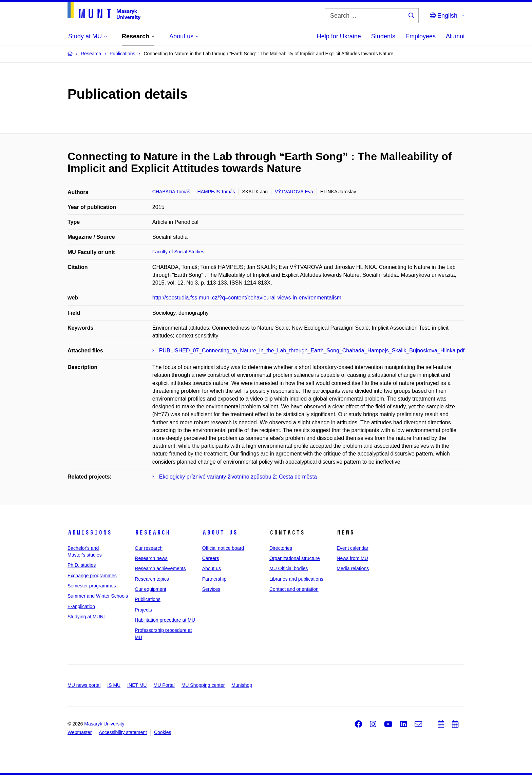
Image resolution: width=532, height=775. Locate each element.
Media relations (353, 568)
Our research (149, 548)
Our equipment (150, 589)
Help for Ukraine (339, 36)
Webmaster (80, 732)
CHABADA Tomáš (171, 192)
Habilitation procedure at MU (165, 620)
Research (152, 532)
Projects (143, 610)
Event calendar (352, 548)
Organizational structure (295, 558)
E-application (81, 606)
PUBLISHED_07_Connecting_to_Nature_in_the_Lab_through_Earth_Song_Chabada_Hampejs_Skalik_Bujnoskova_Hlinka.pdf (312, 351)
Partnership (214, 579)
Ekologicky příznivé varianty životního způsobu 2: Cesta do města (238, 477)
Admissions (90, 532)
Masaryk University (104, 724)
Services (211, 589)
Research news (151, 558)
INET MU (137, 685)
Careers (211, 558)
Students (383, 36)
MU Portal (164, 685)
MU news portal (84, 685)
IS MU (114, 685)
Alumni (455, 36)
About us (220, 532)
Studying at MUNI (86, 617)
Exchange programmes (92, 576)
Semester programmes (92, 586)
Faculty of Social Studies (178, 252)
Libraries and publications (296, 579)
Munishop (242, 685)
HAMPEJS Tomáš (216, 192)
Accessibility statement (123, 732)
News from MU (352, 558)
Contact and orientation (294, 589)
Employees (421, 36)
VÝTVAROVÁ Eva (294, 192)
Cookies (163, 732)
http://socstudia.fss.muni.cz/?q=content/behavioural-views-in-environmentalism (247, 298)
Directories (281, 548)
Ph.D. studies (82, 565)
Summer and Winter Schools (98, 596)
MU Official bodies (289, 568)
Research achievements (160, 568)
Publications (148, 599)
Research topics (152, 579)
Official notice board (223, 548)
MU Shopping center (203, 685)
